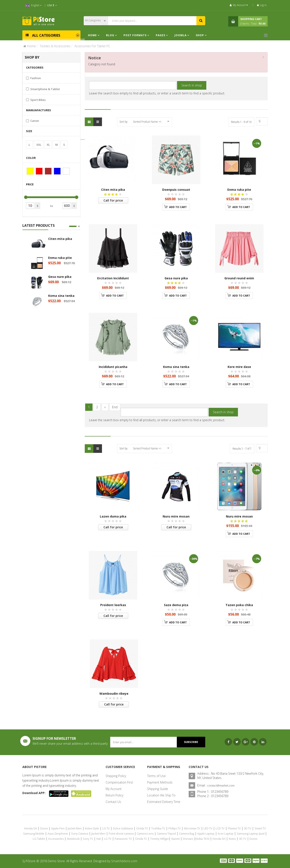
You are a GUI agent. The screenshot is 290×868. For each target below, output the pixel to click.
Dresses (188, 839)
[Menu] (266, 35)
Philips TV (175, 828)
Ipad (262, 834)
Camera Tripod (166, 834)
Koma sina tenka (61, 296)
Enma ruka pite (60, 258)
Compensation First (119, 782)
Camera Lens (145, 834)
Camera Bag (187, 834)
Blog (111, 35)
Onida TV (142, 828)
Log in (262, 5)
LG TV (106, 828)
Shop (200, 35)
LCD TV (220, 828)
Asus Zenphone (58, 834)
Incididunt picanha (113, 367)
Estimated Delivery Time (164, 802)
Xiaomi (175, 839)
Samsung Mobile (34, 834)
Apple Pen (58, 828)
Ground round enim (239, 278)
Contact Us (113, 802)
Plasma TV (234, 828)
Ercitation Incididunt (113, 278)
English (34, 5)
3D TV (248, 828)
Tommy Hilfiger (160, 839)
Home (92, 35)
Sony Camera (80, 834)
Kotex (232, 839)
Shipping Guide (158, 789)
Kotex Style (92, 828)
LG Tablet (39, 839)
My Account (114, 789)
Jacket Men (75, 828)
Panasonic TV (123, 839)
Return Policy (114, 795)
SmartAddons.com (124, 861)
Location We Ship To (161, 795)
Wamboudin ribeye (114, 694)
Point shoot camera (121, 834)
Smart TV (260, 828)
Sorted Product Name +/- (147, 122)
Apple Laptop (206, 834)
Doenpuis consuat (176, 190)
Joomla (180, 35)
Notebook (73, 839)
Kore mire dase (239, 367)
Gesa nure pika (60, 277)
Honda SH (31, 828)
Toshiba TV (158, 828)
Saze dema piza (176, 605)
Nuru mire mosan (176, 516)
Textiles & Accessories (55, 46)
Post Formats (135, 35)
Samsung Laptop (247, 834)
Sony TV (88, 839)
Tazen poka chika (239, 605)
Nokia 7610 (202, 839)
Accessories (56, 839)
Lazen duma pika (113, 516)
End (115, 407)
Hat (99, 839)
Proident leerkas (113, 605)
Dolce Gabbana (123, 828)
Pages (161, 35)
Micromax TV (192, 828)
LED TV (208, 828)
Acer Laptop (226, 834)
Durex (44, 828)
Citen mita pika (60, 239)
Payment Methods (160, 782)
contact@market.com (221, 785)
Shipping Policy (116, 776)
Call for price (113, 200)
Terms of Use (156, 776)
